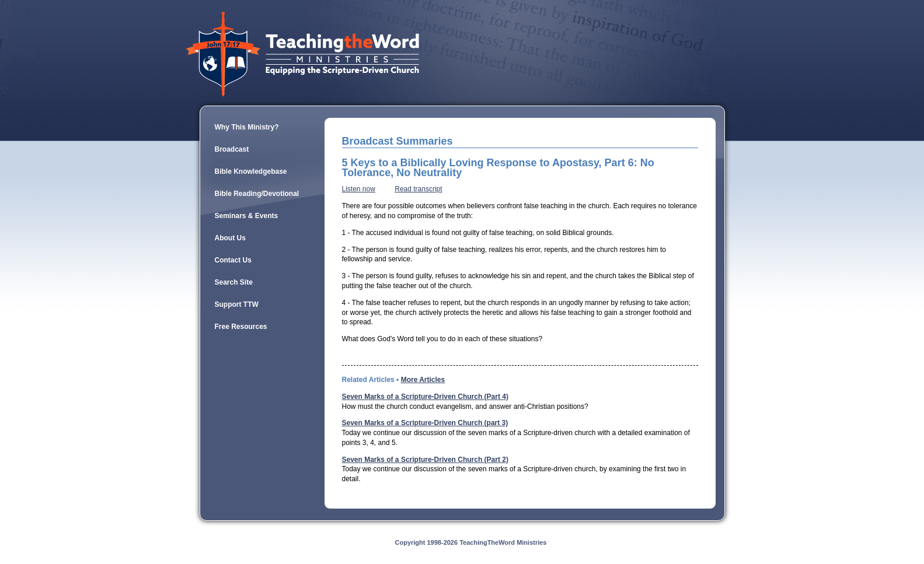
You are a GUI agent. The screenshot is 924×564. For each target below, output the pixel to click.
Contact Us (233, 260)
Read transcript (418, 189)
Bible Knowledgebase (251, 171)
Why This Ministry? (247, 127)
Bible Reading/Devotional (257, 194)
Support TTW (237, 304)
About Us (230, 238)
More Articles (423, 380)
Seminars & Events (247, 216)
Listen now (359, 189)
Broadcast (232, 149)
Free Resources (241, 327)
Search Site (234, 282)
